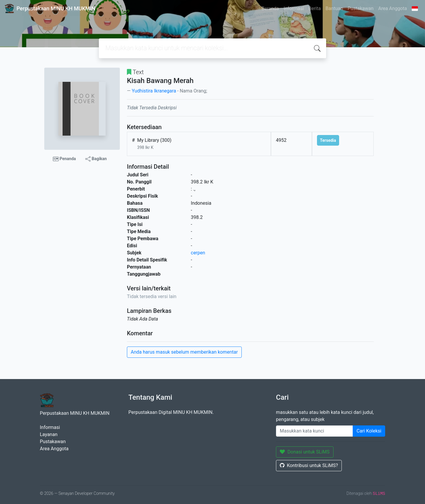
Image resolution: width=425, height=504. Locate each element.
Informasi (294, 8)
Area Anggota (393, 8)
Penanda (64, 159)
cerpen (198, 253)
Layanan (49, 434)
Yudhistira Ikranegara (154, 91)
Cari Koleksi (369, 431)
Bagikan (96, 159)
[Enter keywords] (314, 431)
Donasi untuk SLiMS (305, 452)
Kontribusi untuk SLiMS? (309, 465)
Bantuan (334, 8)
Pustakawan (361, 8)
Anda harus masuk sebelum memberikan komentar (184, 352)
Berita (315, 8)
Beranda (270, 8)
